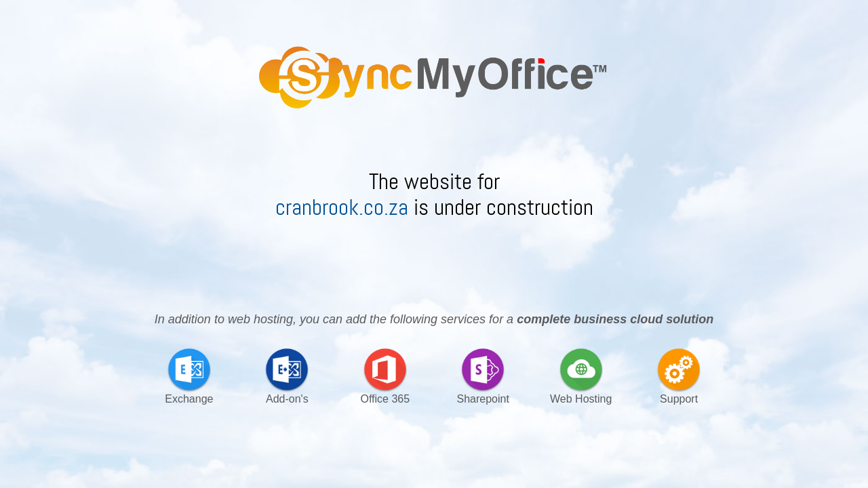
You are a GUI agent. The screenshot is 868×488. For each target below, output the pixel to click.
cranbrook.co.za (344, 207)
